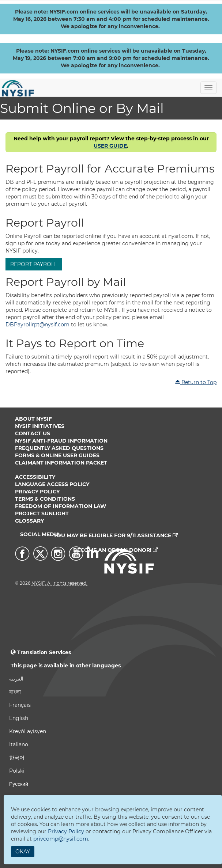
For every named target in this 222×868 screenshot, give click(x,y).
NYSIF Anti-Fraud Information (61, 441)
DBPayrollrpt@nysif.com (37, 325)
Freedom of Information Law (61, 506)
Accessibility (35, 477)
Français (20, 705)
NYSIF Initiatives (40, 426)
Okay (23, 852)
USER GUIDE (110, 146)
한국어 (17, 758)
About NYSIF (33, 419)
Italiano (19, 744)
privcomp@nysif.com (61, 839)
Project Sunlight (42, 513)
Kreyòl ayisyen (28, 731)
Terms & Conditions (45, 499)
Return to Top (196, 382)
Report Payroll (34, 264)
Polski (17, 771)
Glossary (29, 521)
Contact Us (33, 433)
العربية (16, 679)
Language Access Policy (52, 484)
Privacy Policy (37, 492)
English (19, 718)
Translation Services (44, 652)
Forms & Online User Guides (57, 455)
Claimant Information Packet (61, 463)
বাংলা (15, 692)
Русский (19, 784)
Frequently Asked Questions (59, 448)
